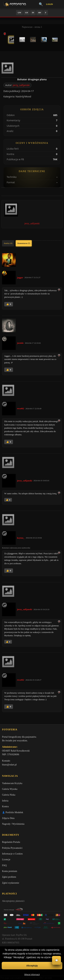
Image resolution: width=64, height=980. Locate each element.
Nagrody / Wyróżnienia (13, 824)
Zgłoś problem (9, 877)
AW (40, 13)
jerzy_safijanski (21, 85)
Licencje (6, 859)
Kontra (5, 806)
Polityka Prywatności (12, 848)
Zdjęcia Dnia (8, 818)
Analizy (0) (8, 243)
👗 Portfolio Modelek (13, 812)
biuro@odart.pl (9, 765)
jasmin (20, 343)
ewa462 (21, 408)
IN (33, 13)
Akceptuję (32, 966)
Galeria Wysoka (10, 789)
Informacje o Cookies (12, 854)
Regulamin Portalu (11, 842)
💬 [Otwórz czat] (57, 960)
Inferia (5, 801)
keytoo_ (21, 538)
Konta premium (10, 871)
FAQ (4, 865)
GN (27, 13)
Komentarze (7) (24, 243)
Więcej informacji (32, 975)
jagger (20, 278)
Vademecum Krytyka (12, 783)
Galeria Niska (9, 795)
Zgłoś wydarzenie (11, 883)
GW (19, 13)
